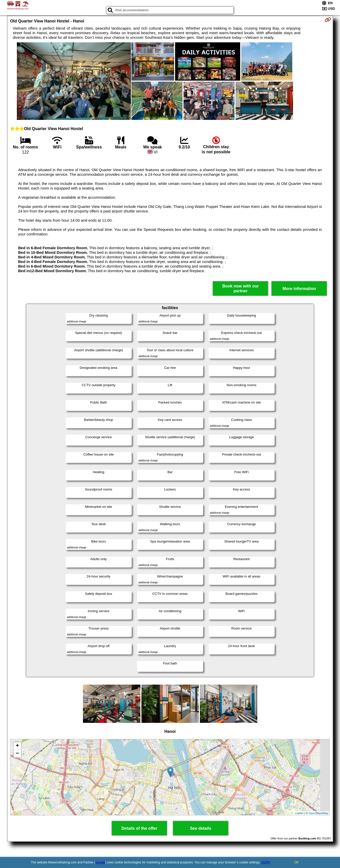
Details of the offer (139, 828)
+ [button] (17, 746)
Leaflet (299, 813)
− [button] (17, 754)
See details (201, 828)
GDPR (266, 862)
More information (299, 289)
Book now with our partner (241, 288)
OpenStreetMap (319, 813)
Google (100, 862)
